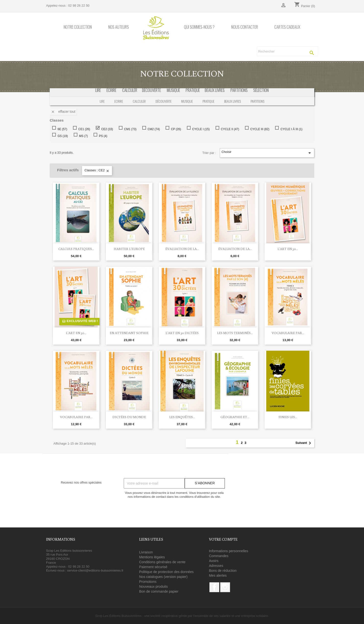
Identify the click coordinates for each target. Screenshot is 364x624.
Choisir (267, 153)
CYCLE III (259, 129)
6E (61, 129)
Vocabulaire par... (288, 333)
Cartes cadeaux (287, 27)
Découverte (164, 101)
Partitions (257, 101)
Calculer (139, 101)
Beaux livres (232, 101)
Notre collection (78, 27)
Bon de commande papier (159, 591)
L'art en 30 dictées (182, 333)
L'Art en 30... (288, 249)
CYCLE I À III (290, 129)
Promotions (148, 582)
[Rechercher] (287, 51)
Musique (187, 101)
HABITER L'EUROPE (129, 249)
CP (175, 129)
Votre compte (223, 539)
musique (173, 90)
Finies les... (288, 417)
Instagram (225, 587)
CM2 (153, 129)
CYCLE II (229, 129)
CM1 (129, 129)
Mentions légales (152, 557)
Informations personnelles (229, 551)
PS (102, 136)
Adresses (216, 566)
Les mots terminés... (235, 333)
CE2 (106, 129)
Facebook (214, 587)
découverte (152, 90)
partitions (239, 90)
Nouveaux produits (153, 587)
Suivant (304, 443)
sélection (261, 90)
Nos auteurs (119, 27)
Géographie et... (235, 417)
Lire (98, 90)
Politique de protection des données (166, 572)
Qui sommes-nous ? (199, 27)
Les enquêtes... (182, 417)
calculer (130, 90)
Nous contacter (245, 27)
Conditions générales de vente (162, 562)
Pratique (208, 101)
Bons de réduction (223, 571)
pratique (193, 90)
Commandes (219, 556)
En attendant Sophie (129, 333)
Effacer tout (63, 112)
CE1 (83, 129)
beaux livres (215, 90)
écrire (111, 90)
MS (82, 136)
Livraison (146, 552)
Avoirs (214, 561)
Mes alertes (218, 575)
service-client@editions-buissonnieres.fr (95, 570)
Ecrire (119, 101)
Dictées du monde (129, 417)
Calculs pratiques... (76, 249)
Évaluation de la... (182, 249)
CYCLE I (200, 129)
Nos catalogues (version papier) (163, 577)
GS (62, 136)
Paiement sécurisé (153, 567)
